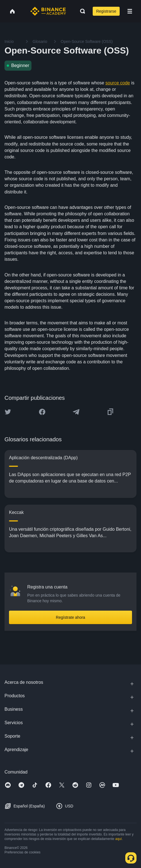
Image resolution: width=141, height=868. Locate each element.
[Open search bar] (81, 11)
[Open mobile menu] (130, 11)
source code (118, 83)
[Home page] (48, 11)
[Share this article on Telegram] (76, 412)
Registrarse (106, 11)
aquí (118, 839)
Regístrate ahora (70, 617)
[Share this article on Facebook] (42, 412)
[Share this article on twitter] (8, 412)
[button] (130, 11)
